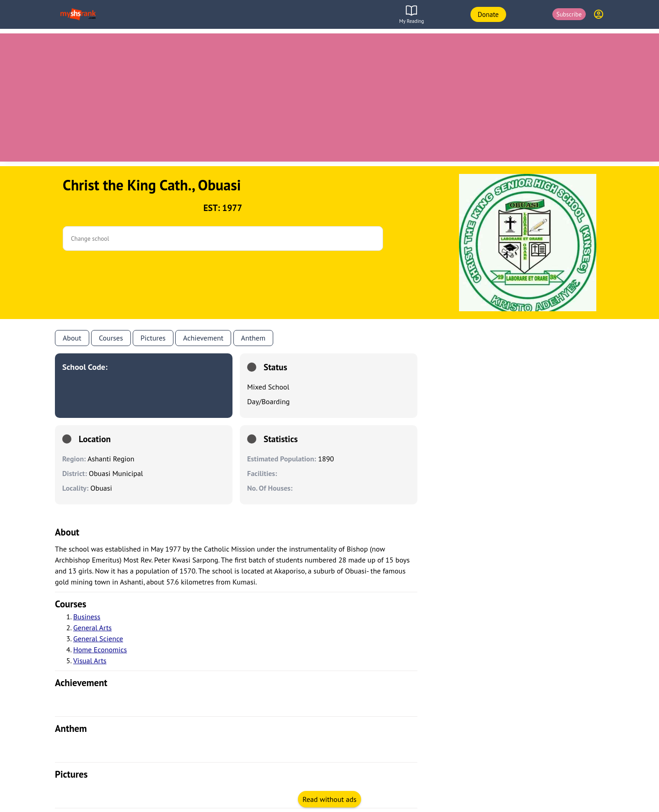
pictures (71, 774)
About (72, 338)
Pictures (153, 338)
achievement (81, 683)
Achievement (203, 338)
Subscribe (569, 14)
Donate (488, 14)
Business (87, 617)
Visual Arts (90, 660)
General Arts (92, 628)
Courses (111, 338)
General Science (98, 639)
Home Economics (100, 650)
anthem (253, 338)
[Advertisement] (329, 97)
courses (71, 604)
